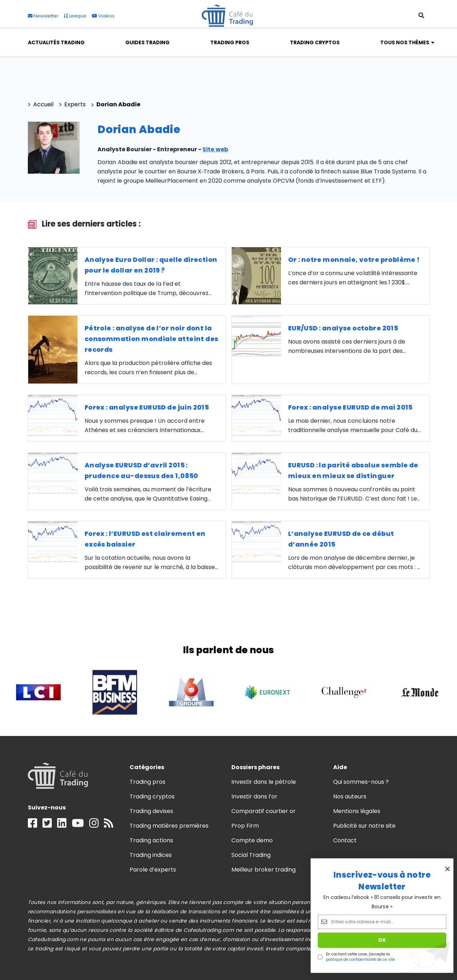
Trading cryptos (152, 796)
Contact (345, 840)
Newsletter (43, 16)
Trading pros (147, 782)
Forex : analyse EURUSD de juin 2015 (147, 407)
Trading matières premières (169, 826)
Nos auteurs (350, 796)
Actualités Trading (56, 42)
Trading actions (151, 840)
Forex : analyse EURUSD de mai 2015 (350, 407)
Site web (215, 149)
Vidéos (103, 16)
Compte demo (252, 840)
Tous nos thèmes (405, 42)
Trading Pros (230, 42)
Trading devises (151, 811)
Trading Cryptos (315, 42)
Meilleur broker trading (264, 870)
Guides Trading (147, 42)
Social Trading (251, 855)
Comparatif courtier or (264, 811)
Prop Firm (245, 826)
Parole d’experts (153, 870)
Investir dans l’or (255, 796)
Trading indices (151, 855)
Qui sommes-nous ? (361, 782)
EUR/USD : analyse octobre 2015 (343, 328)
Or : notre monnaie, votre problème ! (354, 260)
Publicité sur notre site (365, 826)
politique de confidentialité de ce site (360, 959)
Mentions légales (357, 811)
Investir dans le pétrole (264, 782)
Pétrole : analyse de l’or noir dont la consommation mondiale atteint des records (152, 339)
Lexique (75, 16)
